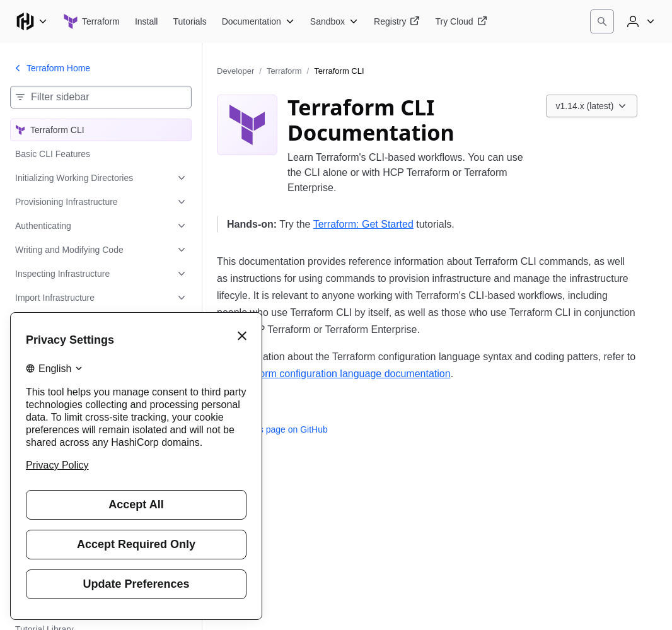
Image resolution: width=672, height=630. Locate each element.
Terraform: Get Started (363, 224)
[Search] (602, 21)
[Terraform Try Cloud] (461, 21)
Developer (235, 71)
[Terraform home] (91, 21)
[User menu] (639, 21)
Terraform (284, 71)
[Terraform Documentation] (258, 21)
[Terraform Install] (147, 21)
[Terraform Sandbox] (334, 21)
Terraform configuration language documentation (342, 374)
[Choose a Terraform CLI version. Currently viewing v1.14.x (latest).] (592, 106)
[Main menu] (32, 21)
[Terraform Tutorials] (189, 21)
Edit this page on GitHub (272, 429)
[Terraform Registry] (397, 21)
